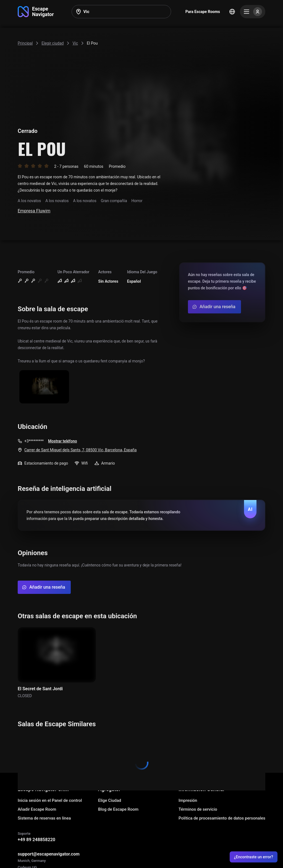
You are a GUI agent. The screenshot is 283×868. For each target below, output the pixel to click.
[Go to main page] (36, 12)
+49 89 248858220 (36, 840)
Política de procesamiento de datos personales (222, 818)
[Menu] (253, 12)
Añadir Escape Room (37, 809)
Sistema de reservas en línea (44, 818)
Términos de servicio (198, 809)
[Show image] (44, 387)
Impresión (188, 800)
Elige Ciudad (110, 800)
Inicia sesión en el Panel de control (50, 800)
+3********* (34, 441)
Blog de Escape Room (118, 809)
